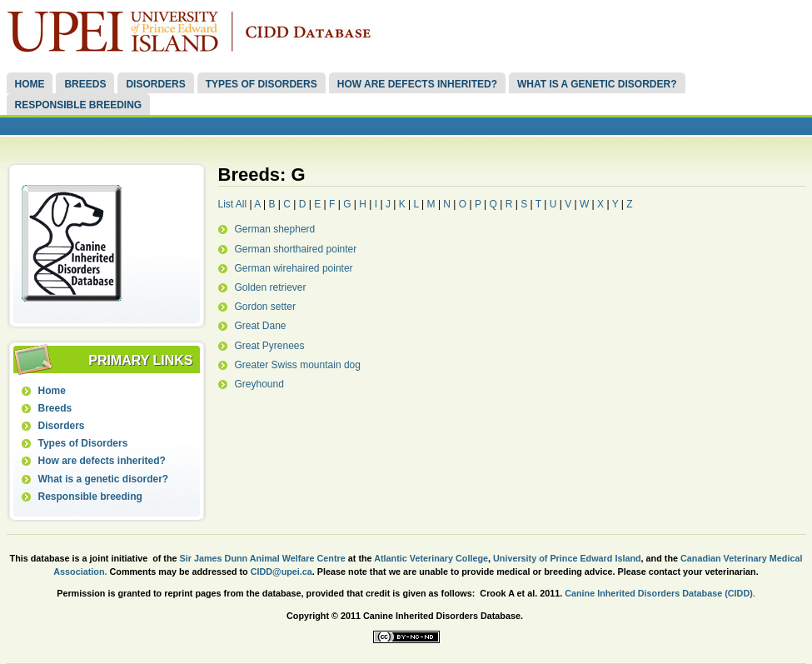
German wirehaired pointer (294, 268)
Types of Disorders (262, 84)
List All (233, 204)
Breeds (85, 84)
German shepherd (275, 229)
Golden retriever (271, 287)
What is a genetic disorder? (597, 84)
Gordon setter (265, 307)
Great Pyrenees (270, 346)
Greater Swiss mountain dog (298, 365)
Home (29, 84)
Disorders (155, 84)
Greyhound (259, 384)
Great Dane (261, 326)
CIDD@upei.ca (281, 572)
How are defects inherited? (417, 84)
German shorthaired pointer (296, 249)
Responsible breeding (78, 105)
